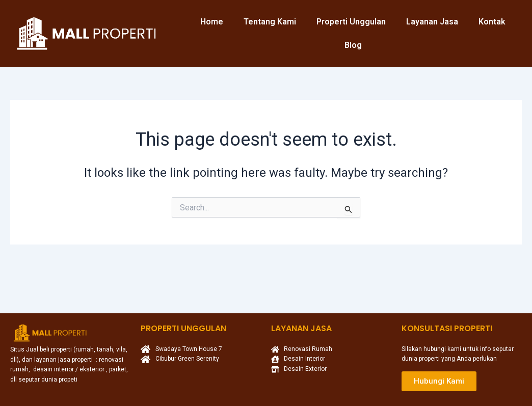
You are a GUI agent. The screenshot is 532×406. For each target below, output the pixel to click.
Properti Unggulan (351, 22)
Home (212, 22)
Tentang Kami (270, 22)
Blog (353, 45)
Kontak (492, 22)
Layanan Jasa (432, 22)
